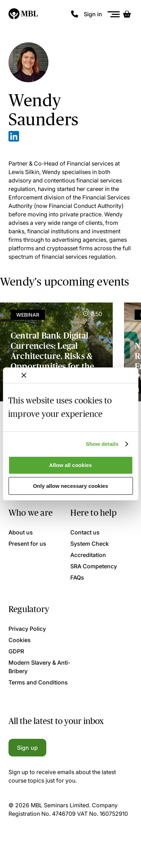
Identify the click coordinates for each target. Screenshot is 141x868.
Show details (102, 444)
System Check (90, 544)
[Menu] (114, 14)
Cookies (20, 640)
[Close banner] (24, 375)
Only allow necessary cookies (70, 486)
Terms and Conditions (38, 682)
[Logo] (23, 14)
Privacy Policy (27, 629)
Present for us (27, 544)
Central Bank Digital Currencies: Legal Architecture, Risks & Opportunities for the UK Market (52, 356)
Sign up (27, 748)
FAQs (77, 577)
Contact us (85, 532)
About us (21, 532)
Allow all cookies (70, 465)
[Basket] (127, 14)
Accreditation (88, 555)
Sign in (93, 14)
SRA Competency (94, 566)
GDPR (16, 651)
